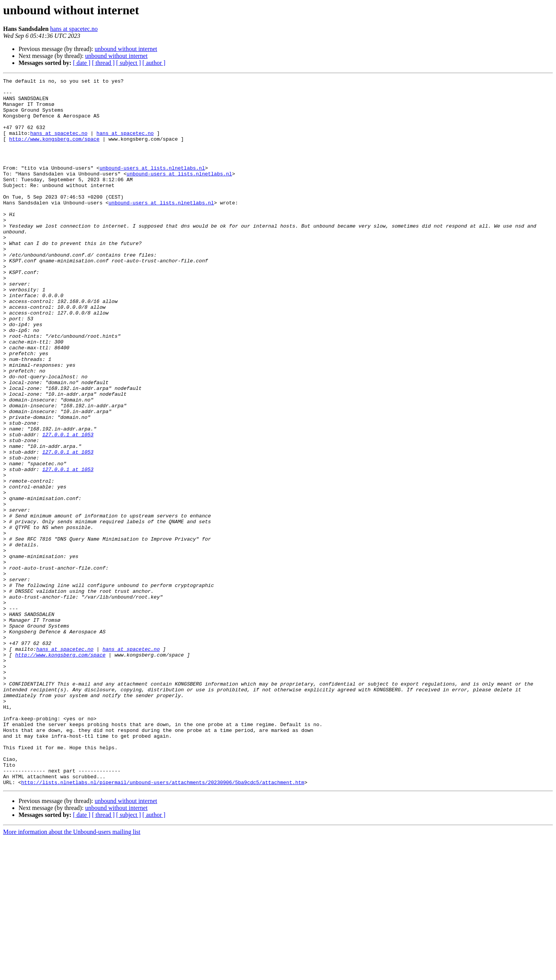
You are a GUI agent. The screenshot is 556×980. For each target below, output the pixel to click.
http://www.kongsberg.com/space (54, 151)
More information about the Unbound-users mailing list (72, 973)
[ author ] (154, 63)
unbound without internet (126, 49)
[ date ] (82, 63)
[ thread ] (103, 63)
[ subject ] (129, 63)
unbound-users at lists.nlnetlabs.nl (152, 186)
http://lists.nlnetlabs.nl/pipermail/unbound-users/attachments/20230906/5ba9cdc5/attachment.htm (163, 924)
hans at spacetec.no (74, 29)
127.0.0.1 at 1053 (68, 506)
